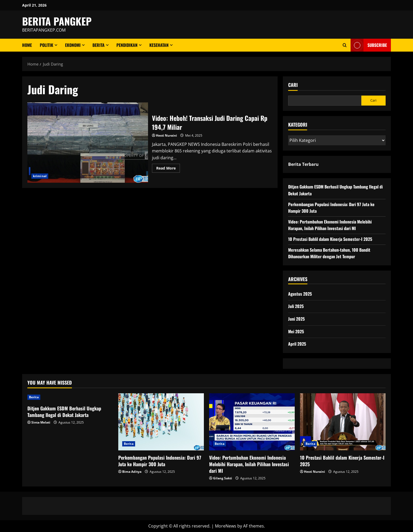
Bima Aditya (132, 472)
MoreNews (226, 526)
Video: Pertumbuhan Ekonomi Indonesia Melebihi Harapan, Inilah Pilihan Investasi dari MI (330, 225)
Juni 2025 (296, 319)
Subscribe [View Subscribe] (369, 45)
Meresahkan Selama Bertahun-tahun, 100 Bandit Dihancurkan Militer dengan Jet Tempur (329, 253)
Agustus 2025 (300, 294)
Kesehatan (159, 45)
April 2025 (297, 344)
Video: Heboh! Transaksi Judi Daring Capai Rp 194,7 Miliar (88, 143)
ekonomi (73, 45)
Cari (293, 85)
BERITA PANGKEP (57, 21)
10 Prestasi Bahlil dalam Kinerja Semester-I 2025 (330, 239)
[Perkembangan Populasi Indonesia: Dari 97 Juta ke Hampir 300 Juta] (161, 422)
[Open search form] (345, 45)
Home (27, 45)
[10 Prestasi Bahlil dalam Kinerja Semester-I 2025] (343, 422)
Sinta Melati (41, 422)
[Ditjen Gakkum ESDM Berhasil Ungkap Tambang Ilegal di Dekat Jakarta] (70, 397)
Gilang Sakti (223, 478)
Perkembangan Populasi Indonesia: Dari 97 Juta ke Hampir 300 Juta (160, 461)
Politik (46, 45)
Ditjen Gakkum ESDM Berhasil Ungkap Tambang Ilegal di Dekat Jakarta (64, 412)
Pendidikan (127, 45)
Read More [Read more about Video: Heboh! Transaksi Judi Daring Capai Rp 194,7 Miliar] (168, 169)
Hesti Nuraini (166, 135)
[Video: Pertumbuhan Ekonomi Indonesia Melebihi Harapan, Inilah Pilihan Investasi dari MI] (252, 422)
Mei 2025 (296, 331)
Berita (99, 45)
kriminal (40, 176)
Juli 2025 (296, 306)
